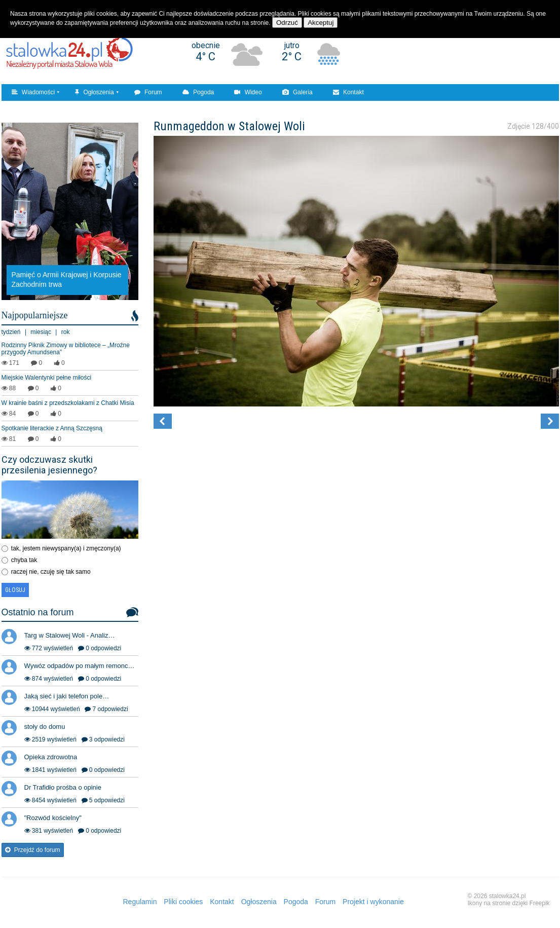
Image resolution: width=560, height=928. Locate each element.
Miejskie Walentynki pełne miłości (47, 378)
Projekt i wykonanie (373, 902)
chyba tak (24, 560)
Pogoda (198, 92)
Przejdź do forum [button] (33, 850)
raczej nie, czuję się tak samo (51, 572)
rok (66, 332)
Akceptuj (321, 23)
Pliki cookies (183, 902)
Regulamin (140, 902)
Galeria (297, 92)
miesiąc (41, 332)
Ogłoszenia (94, 92)
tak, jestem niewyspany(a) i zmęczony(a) (66, 548)
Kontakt (348, 92)
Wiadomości (33, 92)
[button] (163, 421)
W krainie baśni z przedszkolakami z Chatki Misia (68, 403)
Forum (148, 92)
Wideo (248, 92)
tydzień (11, 332)
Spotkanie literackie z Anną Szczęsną (52, 428)
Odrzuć (287, 23)
